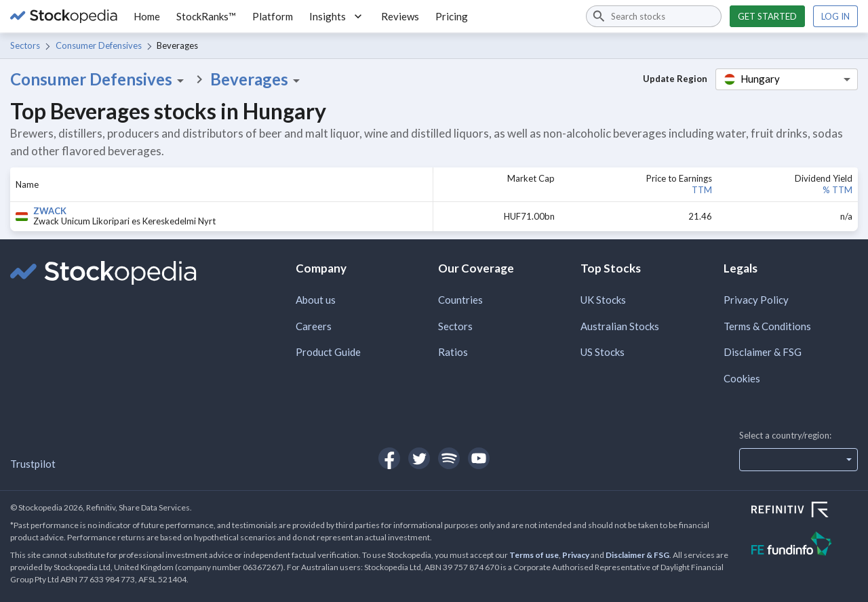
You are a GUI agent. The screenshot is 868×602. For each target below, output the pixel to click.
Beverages (257, 79)
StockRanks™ (206, 16)
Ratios (453, 352)
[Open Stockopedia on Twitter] (419, 458)
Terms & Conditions (767, 326)
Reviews (400, 16)
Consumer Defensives (99, 45)
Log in (835, 16)
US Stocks (603, 352)
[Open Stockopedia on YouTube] (479, 458)
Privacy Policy (756, 300)
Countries (460, 300)
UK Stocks (603, 300)
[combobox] (654, 16)
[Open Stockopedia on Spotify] (449, 458)
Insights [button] (337, 16)
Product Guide (328, 352)
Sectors (25, 45)
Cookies (742, 378)
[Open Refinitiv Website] (805, 511)
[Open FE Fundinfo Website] (805, 545)
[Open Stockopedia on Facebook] (389, 458)
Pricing (452, 16)
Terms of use (534, 555)
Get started (767, 16)
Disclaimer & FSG (763, 352)
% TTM (837, 190)
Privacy (576, 555)
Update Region (675, 79)
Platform (273, 16)
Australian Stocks (620, 326)
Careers (314, 326)
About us (316, 300)
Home (147, 16)
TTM (702, 190)
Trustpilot (33, 464)
